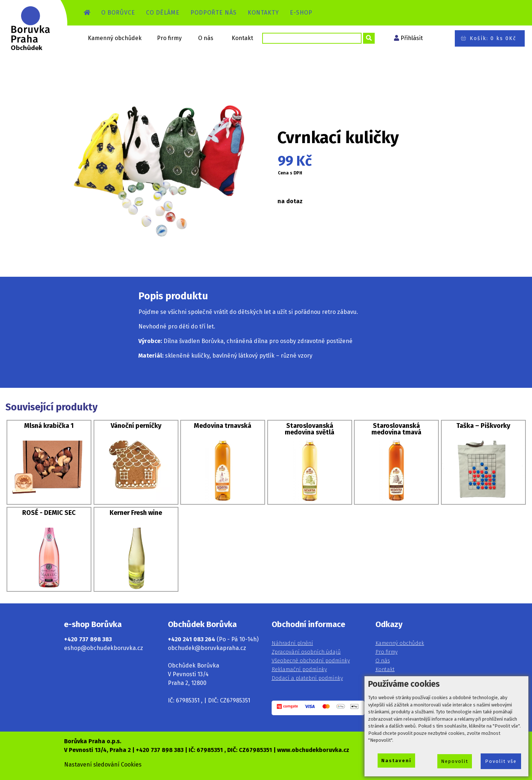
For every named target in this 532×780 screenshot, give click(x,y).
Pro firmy (169, 38)
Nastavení (396, 761)
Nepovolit (455, 761)
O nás (206, 38)
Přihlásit (412, 38)
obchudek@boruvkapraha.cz (207, 648)
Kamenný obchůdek (115, 38)
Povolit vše (501, 761)
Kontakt (242, 38)
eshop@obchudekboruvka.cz (104, 648)
